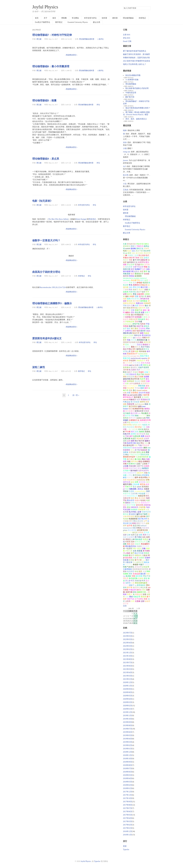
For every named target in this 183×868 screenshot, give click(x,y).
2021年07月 (127, 663)
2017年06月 (127, 812)
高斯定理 (144, 260)
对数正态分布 (138, 521)
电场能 (126, 519)
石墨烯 (138, 601)
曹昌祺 (143, 597)
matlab (128, 249)
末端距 (132, 296)
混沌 (129, 306)
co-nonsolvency (140, 491)
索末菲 (143, 331)
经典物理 (147, 303)
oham (148, 331)
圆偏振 (135, 372)
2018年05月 (127, 775)
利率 (143, 436)
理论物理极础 (128, 18)
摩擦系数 (142, 386)
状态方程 (136, 526)
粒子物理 (144, 514)
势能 (146, 267)
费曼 (135, 294)
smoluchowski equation (139, 358)
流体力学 (142, 308)
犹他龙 (145, 345)
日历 (125, 606)
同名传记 (92, 219)
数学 (146, 271)
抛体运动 (138, 335)
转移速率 (142, 510)
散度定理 (142, 496)
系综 (144, 590)
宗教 (144, 549)
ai (147, 592)
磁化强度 (143, 416)
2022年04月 (127, 643)
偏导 (138, 514)
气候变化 (131, 567)
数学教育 (138, 397)
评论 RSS (127, 38)
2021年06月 (127, 666)
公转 (129, 535)
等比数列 (145, 413)
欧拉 (125, 372)
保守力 (130, 338)
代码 (144, 338)
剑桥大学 (129, 487)
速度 (137, 306)
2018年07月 (127, 768)
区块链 (131, 560)
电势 (144, 269)
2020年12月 (127, 682)
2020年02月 (127, 706)
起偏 (146, 372)
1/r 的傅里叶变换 (132, 80)
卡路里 (143, 381)
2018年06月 (127, 772)
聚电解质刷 (131, 244)
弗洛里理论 (135, 299)
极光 (140, 425)
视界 (140, 571)
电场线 (143, 500)
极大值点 (131, 459)
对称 (146, 473)
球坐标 (126, 491)
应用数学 (127, 471)
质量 (133, 310)
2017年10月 (127, 798)
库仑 (136, 498)
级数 (137, 351)
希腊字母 (127, 494)
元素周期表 (127, 569)
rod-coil (126, 400)
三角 (133, 306)
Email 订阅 (127, 41)
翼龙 (133, 347)
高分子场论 (145, 347)
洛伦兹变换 (133, 578)
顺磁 (137, 416)
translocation (143, 354)
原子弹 (130, 588)
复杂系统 (129, 558)
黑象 (129, 340)
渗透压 (147, 258)
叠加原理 (131, 500)
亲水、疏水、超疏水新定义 (136, 119)
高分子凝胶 (141, 292)
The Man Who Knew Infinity (58, 219)
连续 (125, 441)
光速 (144, 571)
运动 (129, 441)
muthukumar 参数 (143, 480)
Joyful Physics (45, 7)
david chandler (138, 448)
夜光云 (141, 489)
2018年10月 (127, 759)
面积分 (128, 503)
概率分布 (132, 418)
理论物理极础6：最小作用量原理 (51, 66)
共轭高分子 (141, 361)
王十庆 (147, 533)
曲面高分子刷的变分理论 (46, 272)
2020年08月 (127, 692)
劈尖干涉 (147, 576)
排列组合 (144, 301)
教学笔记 (59, 22)
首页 (37, 18)
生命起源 (136, 574)
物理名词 (140, 349)
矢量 (125, 244)
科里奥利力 (131, 464)
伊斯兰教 (129, 551)
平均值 (137, 388)
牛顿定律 (132, 590)
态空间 (133, 434)
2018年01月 (127, 788)
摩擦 (147, 452)
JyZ (124, 166)
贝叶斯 (126, 370)
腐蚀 (132, 450)
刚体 (131, 290)
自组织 (142, 558)
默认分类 (97, 22)
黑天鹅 (134, 340)
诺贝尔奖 (140, 505)
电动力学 (136, 333)
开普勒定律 (130, 322)
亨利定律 (146, 445)
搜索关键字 (123, 6)
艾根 (133, 576)
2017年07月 (127, 808)
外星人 (130, 594)
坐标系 (147, 436)
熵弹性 (143, 402)
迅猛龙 (139, 345)
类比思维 (146, 546)
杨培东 (135, 533)
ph (124, 489)
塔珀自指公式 (132, 496)
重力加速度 (135, 402)
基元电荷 (142, 498)
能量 (143, 312)
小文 (125, 184)
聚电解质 (142, 319)
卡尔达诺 (142, 494)
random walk (141, 418)
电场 (125, 251)
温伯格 (133, 249)
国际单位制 (127, 333)
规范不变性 (127, 484)
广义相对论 (127, 331)
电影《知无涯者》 (42, 201)
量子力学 (136, 260)
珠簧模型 (127, 450)
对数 (125, 429)
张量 (144, 594)
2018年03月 (127, 782)
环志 (129, 422)
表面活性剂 (127, 448)
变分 (133, 312)
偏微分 (128, 312)
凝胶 (125, 338)
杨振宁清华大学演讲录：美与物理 (136, 54)
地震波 (145, 539)
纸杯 (125, 130)
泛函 (138, 464)
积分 (142, 265)
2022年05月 (127, 639)
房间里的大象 (142, 340)
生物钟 (147, 558)
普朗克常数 (145, 455)
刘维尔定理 (133, 319)
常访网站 (75, 18)
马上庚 (128, 351)
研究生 (137, 516)
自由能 (147, 274)
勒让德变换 (132, 530)
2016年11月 (127, 835)
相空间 (126, 276)
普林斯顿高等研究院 (140, 569)
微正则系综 (133, 406)
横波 (146, 578)
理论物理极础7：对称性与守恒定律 (52, 35)
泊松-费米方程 (134, 287)
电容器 (145, 283)
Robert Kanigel (81, 219)
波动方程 (127, 379)
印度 (140, 322)
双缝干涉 (139, 310)
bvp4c (129, 251)
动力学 (128, 310)
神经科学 (135, 507)
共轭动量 (132, 466)
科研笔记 (142, 18)
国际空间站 (127, 425)
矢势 (136, 482)
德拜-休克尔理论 (141, 477)
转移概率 (134, 510)
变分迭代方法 (131, 546)
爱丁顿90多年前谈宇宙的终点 (135, 51)
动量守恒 (140, 466)
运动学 (147, 439)
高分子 (141, 290)
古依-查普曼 (138, 551)
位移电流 (137, 384)
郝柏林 (141, 533)
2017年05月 (127, 815)
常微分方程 (127, 258)
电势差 (143, 324)
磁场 (132, 482)
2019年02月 (127, 745)
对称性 (147, 249)
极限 (133, 441)
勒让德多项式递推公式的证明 (137, 88)
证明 (125, 294)
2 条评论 (100, 307)
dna (139, 413)
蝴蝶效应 (138, 555)
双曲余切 (133, 374)
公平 (145, 521)
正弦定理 (146, 567)
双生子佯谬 (131, 505)
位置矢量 (127, 439)
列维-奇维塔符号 (130, 473)
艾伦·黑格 (137, 363)
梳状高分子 (145, 503)
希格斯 (135, 565)
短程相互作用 (145, 420)
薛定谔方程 (135, 379)
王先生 (126, 190)
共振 (135, 558)
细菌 (125, 299)
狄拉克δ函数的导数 (133, 75)
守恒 (125, 306)
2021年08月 (127, 659)
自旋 (146, 290)
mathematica (128, 324)
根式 (133, 432)
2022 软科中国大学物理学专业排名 (137, 61)
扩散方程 (141, 441)
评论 (98, 105)
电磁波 (147, 333)
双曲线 (147, 432)
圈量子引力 (141, 523)
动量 (140, 535)
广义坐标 (144, 464)
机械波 (141, 578)
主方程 (126, 512)
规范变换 (142, 482)
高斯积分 (136, 285)
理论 (142, 443)
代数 (144, 427)
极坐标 (142, 306)
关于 (45, 18)
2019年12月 (127, 712)
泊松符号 (140, 473)
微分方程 (144, 287)
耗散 (131, 390)
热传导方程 (131, 443)
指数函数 (133, 489)
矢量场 (145, 317)
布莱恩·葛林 (130, 542)
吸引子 (131, 555)
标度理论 (142, 262)
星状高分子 (139, 274)
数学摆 (128, 416)
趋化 (140, 395)
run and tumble (132, 395)
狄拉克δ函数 (145, 370)
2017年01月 (127, 828)
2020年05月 (127, 696)
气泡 (140, 445)
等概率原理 (146, 512)
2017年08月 (127, 805)
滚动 (135, 592)
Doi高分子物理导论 (43, 22)
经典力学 (127, 434)
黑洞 (144, 535)
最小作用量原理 (137, 315)
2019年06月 (127, 732)
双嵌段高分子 (132, 354)
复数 (137, 296)
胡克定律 (131, 377)
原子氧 (137, 450)
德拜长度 (127, 482)
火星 (133, 583)
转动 (136, 571)
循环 (131, 436)
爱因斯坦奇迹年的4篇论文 (47, 338)
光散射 (147, 489)
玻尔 (129, 328)
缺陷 (140, 406)
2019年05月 (127, 735)
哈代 (142, 280)
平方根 (128, 432)
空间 (136, 322)
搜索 (149, 8)
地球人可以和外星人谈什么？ (135, 64)
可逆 (127, 436)
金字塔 (130, 526)
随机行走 (140, 249)
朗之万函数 (139, 377)
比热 (147, 510)
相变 (142, 271)
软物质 (147, 411)
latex (134, 251)
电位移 (137, 381)
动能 (129, 461)
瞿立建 (39, 39)
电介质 (144, 296)
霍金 (148, 328)
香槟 (136, 445)
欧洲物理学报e (138, 409)
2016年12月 (127, 831)
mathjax (139, 338)
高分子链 (140, 374)
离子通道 (138, 537)
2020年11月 (127, 686)
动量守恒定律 (138, 267)
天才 (138, 370)
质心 (135, 390)
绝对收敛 (143, 351)
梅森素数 (146, 528)
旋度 (146, 280)
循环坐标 (135, 461)
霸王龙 (138, 347)
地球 (138, 400)
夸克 (131, 285)
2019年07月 (127, 729)
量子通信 (135, 328)
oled (130, 365)
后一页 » (76, 395)
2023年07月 (127, 633)
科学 (147, 292)
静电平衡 (136, 324)
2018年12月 (127, 752)
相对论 (130, 294)
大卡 (131, 384)
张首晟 (126, 560)
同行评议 (138, 427)
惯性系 (126, 578)
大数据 (145, 555)
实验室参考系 (140, 581)
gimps (125, 530)
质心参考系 (130, 581)
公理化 (130, 475)
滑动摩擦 (131, 388)
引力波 (137, 265)
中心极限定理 (138, 562)
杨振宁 (135, 290)
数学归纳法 (137, 475)
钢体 (131, 574)
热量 (127, 384)
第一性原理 (127, 549)
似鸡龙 (128, 347)
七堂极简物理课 (142, 457)
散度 (132, 269)
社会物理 (131, 537)
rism (149, 448)
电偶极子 (138, 269)
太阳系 (128, 601)
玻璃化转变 (139, 411)
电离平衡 (132, 326)
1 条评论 (100, 39)
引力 (135, 283)
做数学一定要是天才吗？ (46, 240)
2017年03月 (127, 821)
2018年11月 (127, 755)
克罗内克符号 (143, 471)
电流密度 (131, 571)
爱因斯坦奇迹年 (129, 457)
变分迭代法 (146, 335)
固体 (146, 404)
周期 (133, 416)
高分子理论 (127, 349)
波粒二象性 (39, 367)
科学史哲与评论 (90, 18)
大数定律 (129, 562)
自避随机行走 (134, 420)
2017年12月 (127, 792)
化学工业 (135, 535)
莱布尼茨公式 (140, 542)
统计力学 (134, 413)
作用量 (128, 315)
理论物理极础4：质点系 (46, 159)
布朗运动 (139, 594)
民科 (125, 594)
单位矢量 (144, 588)
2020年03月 (127, 702)
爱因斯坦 (127, 246)
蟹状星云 (134, 367)
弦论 (142, 258)
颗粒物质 (139, 539)
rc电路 (128, 553)
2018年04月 (127, 778)
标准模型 (138, 276)
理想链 (131, 276)
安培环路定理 (132, 386)
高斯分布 (139, 303)
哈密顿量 (138, 317)
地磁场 (145, 425)
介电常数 (142, 507)
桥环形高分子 (128, 397)
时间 (134, 523)
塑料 (134, 349)
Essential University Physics (78, 22)
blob (125, 505)
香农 (131, 597)
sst (126, 253)
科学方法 (134, 308)
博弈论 (146, 365)
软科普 (104, 18)
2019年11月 (127, 716)
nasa (144, 560)
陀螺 (125, 567)
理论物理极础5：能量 (44, 100)
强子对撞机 (143, 422)
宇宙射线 (142, 328)
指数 (148, 427)
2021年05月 (127, 669)
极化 (149, 296)
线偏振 (141, 372)
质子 (148, 516)
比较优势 (140, 294)
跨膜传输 (132, 292)
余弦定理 (138, 567)
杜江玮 (126, 175)
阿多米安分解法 (143, 244)
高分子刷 (139, 251)
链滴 (129, 299)
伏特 (133, 503)
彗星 (146, 599)
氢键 (127, 489)
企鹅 (125, 422)
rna (124, 576)
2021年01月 (127, 679)
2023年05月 (127, 636)
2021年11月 (127, 653)
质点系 (138, 312)
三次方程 (134, 494)
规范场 (143, 484)
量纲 (125, 588)
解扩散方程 (130, 97)
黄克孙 (130, 301)
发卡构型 (145, 397)
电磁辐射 (144, 450)
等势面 (126, 326)
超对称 (143, 516)
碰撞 (142, 333)
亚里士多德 (141, 452)
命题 (137, 365)
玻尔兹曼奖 (130, 411)
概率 (146, 388)
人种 (133, 539)
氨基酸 (128, 576)
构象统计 (133, 400)
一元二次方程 (132, 429)
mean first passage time (131, 356)
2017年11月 (127, 795)
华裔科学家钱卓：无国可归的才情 (136, 58)
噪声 (132, 553)
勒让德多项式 (144, 255)
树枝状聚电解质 (141, 583)
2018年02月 (127, 785)
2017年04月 (127, 818)
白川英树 (129, 363)
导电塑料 (132, 361)
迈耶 (143, 601)
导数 (131, 260)
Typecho (126, 849)
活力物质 (127, 413)
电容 (132, 274)
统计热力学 (143, 519)
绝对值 (141, 429)
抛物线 (142, 432)
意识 (129, 507)
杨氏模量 (139, 576)
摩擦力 (133, 246)
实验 (146, 443)
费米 (148, 585)
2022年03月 (127, 646)
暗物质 (147, 565)
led (133, 365)
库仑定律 (131, 265)
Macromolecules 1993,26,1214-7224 (52, 287)
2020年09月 (127, 689)
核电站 (135, 425)
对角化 (139, 528)
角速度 (133, 439)
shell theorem (139, 404)
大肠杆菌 (146, 395)
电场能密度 (133, 519)
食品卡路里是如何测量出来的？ (138, 108)
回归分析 (129, 565)
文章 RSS (127, 35)
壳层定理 (131, 404)
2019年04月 (127, 739)
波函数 (147, 377)
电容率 (143, 379)
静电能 (139, 283)
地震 (138, 331)
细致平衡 (140, 326)
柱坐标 (131, 491)
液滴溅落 (145, 487)
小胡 (125, 148)
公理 (141, 365)
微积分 (139, 590)
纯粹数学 (145, 468)
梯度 (129, 253)
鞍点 (144, 459)
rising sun (127, 152)
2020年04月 (127, 699)
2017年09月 (127, 802)
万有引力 (140, 246)
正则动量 (136, 484)
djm (134, 338)
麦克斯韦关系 (142, 530)
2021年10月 (127, 656)
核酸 (148, 574)
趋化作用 (142, 393)
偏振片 (130, 372)
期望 (142, 388)
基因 (134, 331)
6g (135, 585)
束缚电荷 (131, 381)
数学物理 (134, 471)
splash (139, 487)
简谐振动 (144, 400)
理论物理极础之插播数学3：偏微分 (52, 303)
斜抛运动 (144, 285)
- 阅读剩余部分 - (71, 55)
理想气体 (131, 599)
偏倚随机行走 (132, 262)
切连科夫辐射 (128, 335)
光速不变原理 (143, 367)
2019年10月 (127, 719)
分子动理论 (139, 599)
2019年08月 (127, 725)
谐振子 (131, 585)
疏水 (133, 544)
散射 (148, 491)
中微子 (141, 565)
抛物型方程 (141, 592)
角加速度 (140, 439)
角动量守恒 (135, 280)
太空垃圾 (132, 452)
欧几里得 (132, 370)
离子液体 (136, 258)
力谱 (127, 374)
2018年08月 (127, 765)
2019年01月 (127, 749)
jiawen (125, 160)
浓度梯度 (134, 393)
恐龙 (127, 345)
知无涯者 (129, 267)
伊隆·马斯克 (137, 549)
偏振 (127, 296)
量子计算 (138, 560)
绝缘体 (137, 500)
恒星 (133, 601)
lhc (149, 422)
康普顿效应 (141, 585)
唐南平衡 (131, 477)
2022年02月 (127, 649)
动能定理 (137, 597)
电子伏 (138, 503)
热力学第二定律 (135, 512)
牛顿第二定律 (133, 255)
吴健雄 (139, 546)
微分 (147, 306)
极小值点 (138, 459)
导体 (131, 283)
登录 (125, 846)
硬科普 (115, 18)
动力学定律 (141, 434)
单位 (127, 455)
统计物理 (136, 301)
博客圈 (64, 18)
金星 (127, 597)
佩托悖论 (136, 588)
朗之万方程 (139, 553)
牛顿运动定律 (135, 455)
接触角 (138, 544)
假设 (138, 443)
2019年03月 (127, 742)
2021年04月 (127, 672)
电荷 (132, 498)
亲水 (129, 544)
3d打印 (128, 583)
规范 (148, 482)
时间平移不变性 (135, 468)
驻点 (135, 487)
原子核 (126, 604)
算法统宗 (132, 514)
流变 (125, 535)
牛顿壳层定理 (131, 93)
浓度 (129, 393)
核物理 (147, 601)
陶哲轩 (126, 260)
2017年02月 (127, 825)
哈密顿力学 (130, 317)
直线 (137, 432)
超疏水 (137, 271)
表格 (141, 342)
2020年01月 (127, 709)
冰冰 (125, 142)
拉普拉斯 (137, 436)
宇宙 (148, 324)
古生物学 (133, 345)
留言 (54, 18)
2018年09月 (127, 762)
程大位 (126, 514)
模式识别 (135, 422)
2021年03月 (127, 676)
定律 (133, 351)
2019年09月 (127, 722)
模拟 (130, 409)
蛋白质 (143, 574)
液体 (145, 448)
